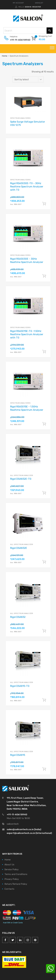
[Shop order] (28, 79)
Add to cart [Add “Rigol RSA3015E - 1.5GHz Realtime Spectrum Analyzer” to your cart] (44, 424)
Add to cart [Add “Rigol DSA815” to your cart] (44, 769)
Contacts (9, 889)
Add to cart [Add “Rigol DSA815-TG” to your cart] (44, 700)
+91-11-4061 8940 (17, 40)
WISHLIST (39, 3)
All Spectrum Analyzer (22, 475)
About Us (9, 865)
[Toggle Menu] (52, 49)
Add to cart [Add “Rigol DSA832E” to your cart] (44, 562)
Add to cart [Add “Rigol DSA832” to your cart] (44, 631)
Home (5, 56)
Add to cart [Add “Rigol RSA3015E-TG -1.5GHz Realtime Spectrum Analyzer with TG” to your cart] (44, 352)
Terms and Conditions (16, 874)
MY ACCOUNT (18, 3)
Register (37, 7)
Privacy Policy (12, 879)
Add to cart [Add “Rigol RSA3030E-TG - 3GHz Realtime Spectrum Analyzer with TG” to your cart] (44, 204)
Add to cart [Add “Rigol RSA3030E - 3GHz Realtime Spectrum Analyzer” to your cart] (44, 276)
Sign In (28, 7)
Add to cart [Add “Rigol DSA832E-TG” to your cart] (44, 493)
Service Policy (11, 869)
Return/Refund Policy (16, 884)
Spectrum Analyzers (20, 118)
